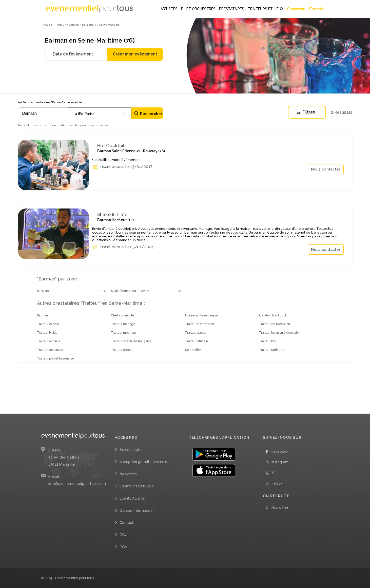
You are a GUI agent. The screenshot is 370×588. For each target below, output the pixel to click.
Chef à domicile (122, 315)
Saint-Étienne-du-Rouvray (130, 291)
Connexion (296, 9)
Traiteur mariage (123, 324)
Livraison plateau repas (202, 315)
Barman (42, 315)
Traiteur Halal (47, 333)
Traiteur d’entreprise (200, 324)
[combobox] (100, 113)
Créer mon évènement (135, 54)
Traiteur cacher (48, 324)
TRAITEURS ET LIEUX (266, 9)
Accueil (47, 25)
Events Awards (132, 498)
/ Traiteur (59, 25)
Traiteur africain (197, 341)
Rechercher (148, 113)
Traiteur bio (267, 341)
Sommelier (193, 350)
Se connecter (131, 450)
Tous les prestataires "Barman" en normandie (50, 102)
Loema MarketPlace (137, 486)
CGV (123, 547)
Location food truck (273, 315)
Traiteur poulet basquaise (55, 358)
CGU (123, 535)
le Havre (43, 291)
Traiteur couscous (50, 350)
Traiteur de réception (275, 324)
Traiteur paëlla (196, 333)
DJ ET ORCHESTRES (198, 9)
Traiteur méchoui (123, 333)
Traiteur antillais (48, 341)
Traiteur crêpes (122, 350)
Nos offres (128, 474)
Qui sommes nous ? (136, 510)
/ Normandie (88, 25)
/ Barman (73, 25)
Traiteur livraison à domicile (279, 333)
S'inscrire (317, 9)
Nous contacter (326, 169)
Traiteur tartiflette (272, 350)
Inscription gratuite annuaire (143, 462)
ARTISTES (169, 9)
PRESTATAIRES (232, 9)
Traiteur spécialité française (131, 341)
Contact (126, 523)
